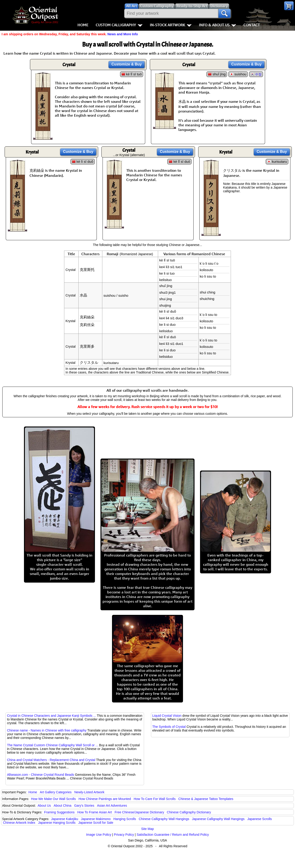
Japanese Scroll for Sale (96, 823)
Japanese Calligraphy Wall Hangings (218, 819)
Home (83, 25)
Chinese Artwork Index (19, 823)
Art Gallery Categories (56, 792)
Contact (252, 25)
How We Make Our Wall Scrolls (53, 799)
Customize (127, 64)
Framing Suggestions (59, 812)
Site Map (147, 829)
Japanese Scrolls (260, 819)
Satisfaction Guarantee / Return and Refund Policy (173, 835)
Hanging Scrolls (125, 819)
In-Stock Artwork (171, 25)
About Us (44, 806)
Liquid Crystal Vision (167, 716)
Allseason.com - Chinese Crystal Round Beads (40, 775)
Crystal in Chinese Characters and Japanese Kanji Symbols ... (51, 716)
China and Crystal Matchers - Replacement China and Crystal (51, 760)
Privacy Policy (124, 835)
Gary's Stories (84, 806)
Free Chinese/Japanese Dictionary (139, 812)
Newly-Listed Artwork (89, 792)
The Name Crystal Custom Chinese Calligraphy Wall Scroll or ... (53, 745)
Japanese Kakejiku (65, 819)
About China (63, 806)
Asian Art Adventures (112, 806)
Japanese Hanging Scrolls (57, 823)
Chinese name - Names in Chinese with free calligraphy (47, 730)
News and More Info (123, 34)
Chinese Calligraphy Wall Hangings (164, 819)
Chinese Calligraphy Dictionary (189, 812)
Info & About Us (217, 25)
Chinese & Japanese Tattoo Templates (206, 799)
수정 (258, 74)
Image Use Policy (99, 835)
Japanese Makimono (96, 819)
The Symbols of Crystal (169, 727)
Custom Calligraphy (119, 25)
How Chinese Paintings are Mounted (105, 799)
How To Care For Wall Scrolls (155, 799)
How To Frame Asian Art (94, 812)
